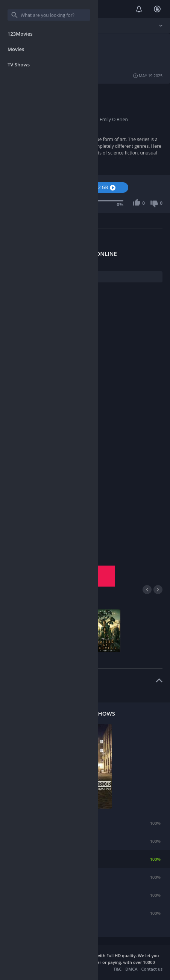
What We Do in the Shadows (52, 895)
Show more (21, 164)
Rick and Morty (39, 823)
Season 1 (34, 571)
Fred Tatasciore (54, 119)
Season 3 (34, 581)
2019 (43, 113)
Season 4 (88, 581)
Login (157, 9)
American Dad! (38, 877)
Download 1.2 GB (95, 187)
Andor (30, 913)
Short (67, 92)
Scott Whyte (85, 119)
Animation (49, 92)
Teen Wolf (34, 841)
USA (42, 99)
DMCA (131, 969)
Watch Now (34, 187)
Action (82, 92)
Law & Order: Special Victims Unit (57, 859)
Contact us (152, 969)
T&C (118, 969)
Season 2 (88, 571)
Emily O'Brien (114, 119)
